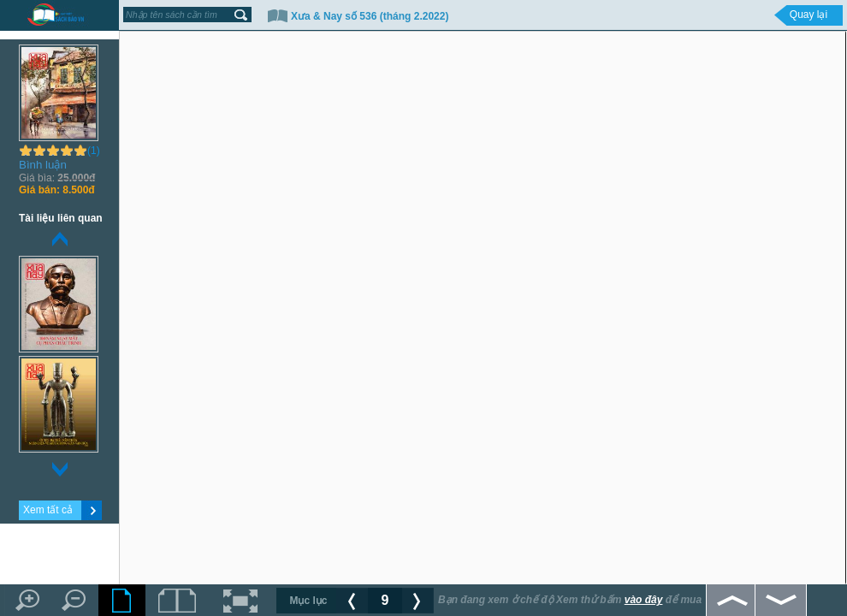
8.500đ (57, 190)
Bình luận (43, 165)
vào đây (644, 600)
